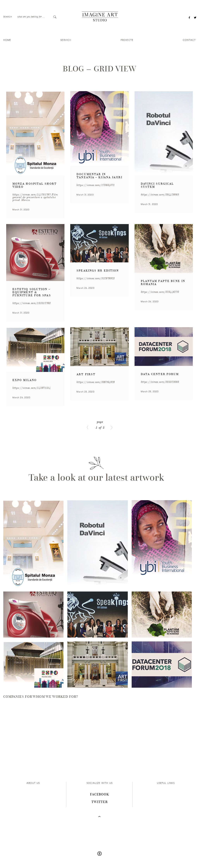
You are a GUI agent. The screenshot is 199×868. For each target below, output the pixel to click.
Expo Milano (24, 380)
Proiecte (127, 40)
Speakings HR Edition (98, 271)
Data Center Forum (160, 374)
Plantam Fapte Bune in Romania (163, 283)
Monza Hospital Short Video (35, 185)
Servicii (66, 40)
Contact (189, 40)
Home (7, 40)
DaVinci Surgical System (157, 185)
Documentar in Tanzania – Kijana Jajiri (99, 176)
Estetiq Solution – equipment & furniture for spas (32, 292)
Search (8, 17)
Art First (86, 374)
